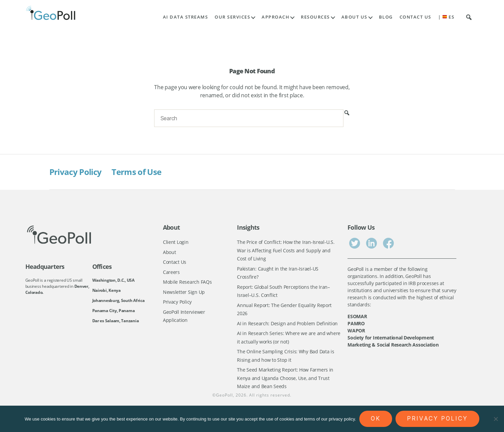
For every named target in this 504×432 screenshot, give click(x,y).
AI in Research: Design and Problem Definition (287, 323)
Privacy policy (437, 418)
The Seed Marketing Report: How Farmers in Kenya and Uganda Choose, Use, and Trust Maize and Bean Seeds (285, 378)
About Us (354, 17)
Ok (376, 418)
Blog (386, 17)
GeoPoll (224, 395)
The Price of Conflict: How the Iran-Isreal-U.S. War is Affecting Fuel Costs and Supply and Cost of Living (286, 250)
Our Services (232, 17)
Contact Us (415, 17)
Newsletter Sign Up (184, 292)
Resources (315, 17)
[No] (496, 419)
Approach (275, 17)
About (170, 252)
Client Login (176, 242)
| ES (446, 17)
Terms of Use (136, 172)
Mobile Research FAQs (187, 282)
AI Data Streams (186, 17)
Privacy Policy (76, 172)
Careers (171, 272)
